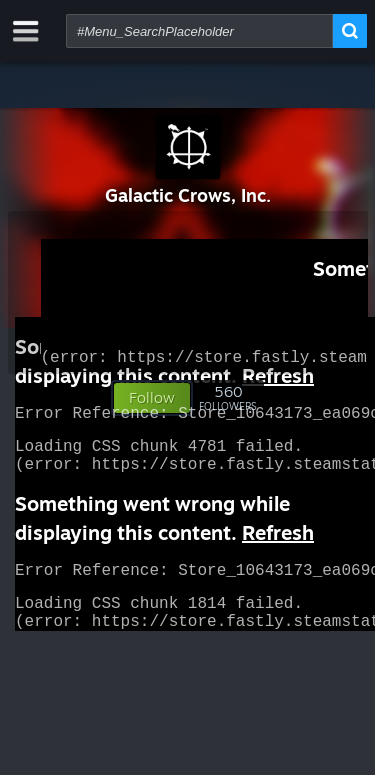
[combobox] (199, 31)
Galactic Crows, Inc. (188, 195)
